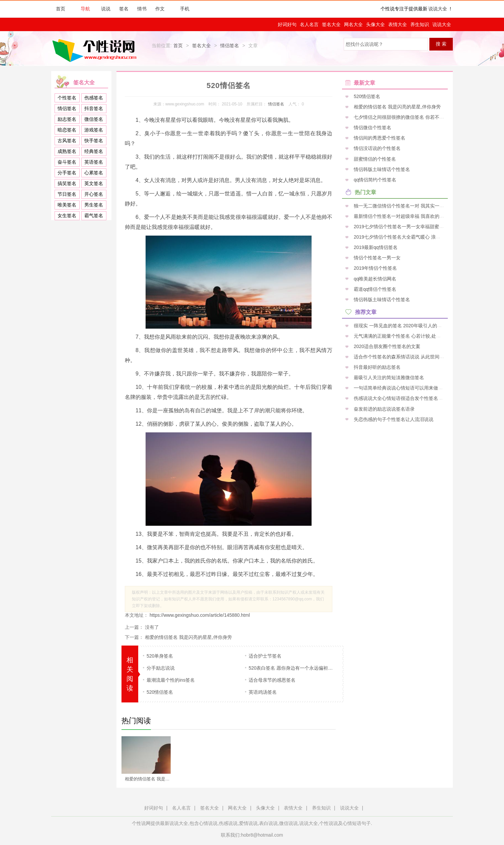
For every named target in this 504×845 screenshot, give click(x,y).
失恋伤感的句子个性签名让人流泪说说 (393, 419)
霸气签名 (94, 216)
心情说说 (208, 823)
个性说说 (329, 823)
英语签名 (94, 162)
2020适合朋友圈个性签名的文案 (386, 346)
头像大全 (375, 24)
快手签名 (94, 141)
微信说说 (288, 823)
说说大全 (438, 9)
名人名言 (309, 24)
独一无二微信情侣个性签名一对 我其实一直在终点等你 (410, 205)
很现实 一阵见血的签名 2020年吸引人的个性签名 (404, 325)
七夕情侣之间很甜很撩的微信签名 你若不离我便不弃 (408, 117)
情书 (142, 9)
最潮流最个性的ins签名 (171, 680)
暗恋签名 (67, 130)
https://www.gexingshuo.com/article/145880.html (199, 615)
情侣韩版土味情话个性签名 (381, 169)
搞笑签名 (67, 183)
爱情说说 (248, 823)
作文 (160, 9)
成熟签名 (67, 151)
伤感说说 (228, 823)
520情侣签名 (160, 692)
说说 (106, 9)
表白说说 (268, 823)
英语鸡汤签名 (263, 692)
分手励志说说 (161, 668)
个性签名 (67, 98)
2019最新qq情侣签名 (375, 247)
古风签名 (67, 141)
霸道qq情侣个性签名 (374, 289)
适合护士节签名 (265, 656)
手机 (181, 9)
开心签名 (94, 194)
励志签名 (67, 119)
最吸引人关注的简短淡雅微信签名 (388, 377)
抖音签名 (94, 108)
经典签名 (94, 151)
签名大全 (331, 24)
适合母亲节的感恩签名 (272, 680)
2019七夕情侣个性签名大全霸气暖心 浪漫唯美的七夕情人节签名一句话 (427, 237)
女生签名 (67, 216)
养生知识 (420, 24)
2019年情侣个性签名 (375, 268)
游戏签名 (94, 130)
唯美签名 (67, 205)
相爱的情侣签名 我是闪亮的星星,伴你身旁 (188, 637)
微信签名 (94, 119)
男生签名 (94, 205)
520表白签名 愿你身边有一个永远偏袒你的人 (293, 668)
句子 (366, 823)
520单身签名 (160, 656)
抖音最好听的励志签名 (376, 367)
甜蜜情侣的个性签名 (374, 159)
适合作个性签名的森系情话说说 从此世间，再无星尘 (408, 357)
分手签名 (67, 173)
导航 (82, 9)
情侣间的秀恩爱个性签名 (379, 138)
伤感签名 (94, 98)
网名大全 (353, 24)
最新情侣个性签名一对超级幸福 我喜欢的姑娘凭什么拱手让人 (417, 216)
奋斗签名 (67, 162)
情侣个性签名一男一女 (376, 258)
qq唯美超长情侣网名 (374, 278)
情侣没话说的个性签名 (376, 148)
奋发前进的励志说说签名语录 (384, 409)
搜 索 (441, 44)
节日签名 (67, 194)
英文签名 (94, 183)
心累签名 (94, 173)
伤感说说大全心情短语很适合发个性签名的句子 (402, 398)
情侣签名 (230, 46)
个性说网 (96, 50)
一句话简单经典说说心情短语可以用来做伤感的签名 (407, 388)
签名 (124, 9)
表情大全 (398, 24)
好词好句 (287, 24)
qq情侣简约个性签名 (374, 179)
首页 (61, 9)
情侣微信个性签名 (372, 128)
